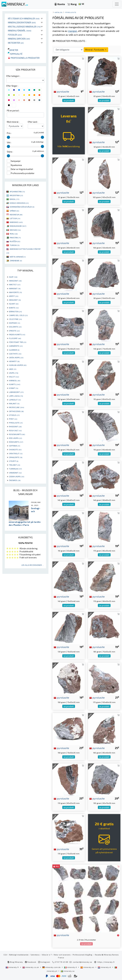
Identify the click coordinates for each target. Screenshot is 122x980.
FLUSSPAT (15, 338)
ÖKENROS (15, 480)
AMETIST (15, 284)
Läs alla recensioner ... (33, 565)
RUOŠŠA (15, 241)
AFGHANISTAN (17, 191)
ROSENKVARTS (17, 434)
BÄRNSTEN (15, 311)
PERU (14, 234)
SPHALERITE (16, 457)
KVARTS (15, 384)
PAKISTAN (15, 238)
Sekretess (35, 955)
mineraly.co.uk (31, 967)
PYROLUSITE (16, 423)
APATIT (14, 296)
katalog (59, 12)
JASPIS (14, 373)
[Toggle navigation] (117, 4)
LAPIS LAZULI (16, 396)
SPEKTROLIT (16, 453)
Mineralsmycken (19, 39)
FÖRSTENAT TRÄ (18, 342)
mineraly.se (68, 971)
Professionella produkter (24, 58)
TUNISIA (15, 245)
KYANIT (14, 388)
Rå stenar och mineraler (24, 18)
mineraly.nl (105, 967)
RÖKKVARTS (16, 442)
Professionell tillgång (83, 955)
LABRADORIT (16, 392)
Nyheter (13, 50)
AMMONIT (15, 288)
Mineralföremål (20, 31)
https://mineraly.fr (106, 962)
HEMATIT (14, 361)
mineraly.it (71, 967)
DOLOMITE (15, 327)
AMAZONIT (15, 281)
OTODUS (14, 415)
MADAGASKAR (18, 226)
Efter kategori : (13, 76)
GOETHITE (15, 354)
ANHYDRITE (15, 292)
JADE (13, 369)
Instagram (44, 962)
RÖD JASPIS (15, 438)
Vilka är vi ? (47, 955)
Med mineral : (13, 122)
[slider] (8, 137)
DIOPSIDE (15, 323)
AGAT (13, 277)
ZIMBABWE (16, 261)
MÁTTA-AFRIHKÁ (18, 257)
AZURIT (14, 304)
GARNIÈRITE (16, 346)
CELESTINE (15, 319)
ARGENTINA (16, 195)
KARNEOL (15, 380)
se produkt (69, 100)
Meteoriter (16, 43)
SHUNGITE (15, 449)
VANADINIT (15, 473)
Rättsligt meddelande (19, 955)
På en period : (13, 111)
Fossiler (15, 35)
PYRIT (13, 419)
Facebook (30, 962)
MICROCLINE (17, 407)
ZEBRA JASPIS (17, 476)
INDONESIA (16, 214)
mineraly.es (88, 967)
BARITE (14, 308)
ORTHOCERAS (16, 411)
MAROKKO (16, 222)
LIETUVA (15, 218)
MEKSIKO (15, 230)
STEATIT (14, 461)
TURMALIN (15, 469)
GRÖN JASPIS (16, 357)
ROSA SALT (15, 430)
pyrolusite (61, 91)
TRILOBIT (15, 465)
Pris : (9, 133)
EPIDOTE (14, 331)
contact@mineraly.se (82, 962)
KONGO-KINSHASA (19, 203)
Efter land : (33, 122)
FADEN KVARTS (17, 334)
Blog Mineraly (15, 962)
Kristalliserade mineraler (24, 27)
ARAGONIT (15, 300)
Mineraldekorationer (22, 22)
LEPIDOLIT (15, 400)
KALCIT (14, 377)
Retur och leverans (62, 955)
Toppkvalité (15, 54)
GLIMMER (14, 350)
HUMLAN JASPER (18, 365)
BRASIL (14, 199)
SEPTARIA (15, 446)
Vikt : (9, 142)
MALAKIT (14, 403)
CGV (5, 955)
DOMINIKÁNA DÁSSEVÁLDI (22, 207)
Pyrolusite (71, 12)
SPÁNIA (14, 211)
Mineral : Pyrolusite (96, 50)
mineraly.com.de (52, 967)
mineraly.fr (13, 967)
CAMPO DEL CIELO (18, 315)
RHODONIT (15, 426)
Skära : (10, 152)
